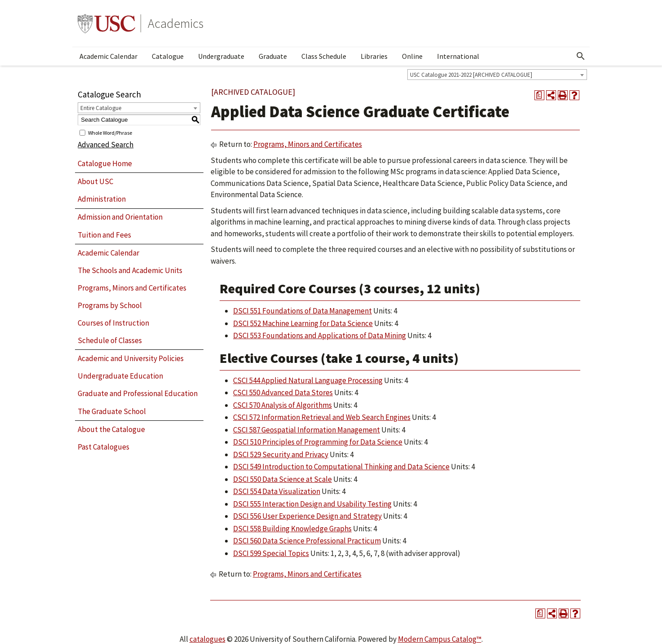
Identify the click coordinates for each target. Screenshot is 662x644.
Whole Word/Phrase (110, 132)
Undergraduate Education (120, 376)
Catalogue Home (105, 163)
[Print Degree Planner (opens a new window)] (539, 95)
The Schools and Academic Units (130, 270)
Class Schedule (324, 56)
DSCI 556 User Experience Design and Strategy (307, 516)
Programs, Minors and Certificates (132, 288)
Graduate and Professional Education (138, 393)
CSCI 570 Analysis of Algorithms (282, 405)
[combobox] (497, 75)
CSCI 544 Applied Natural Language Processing (308, 380)
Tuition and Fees (104, 235)
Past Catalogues (104, 447)
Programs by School (110, 305)
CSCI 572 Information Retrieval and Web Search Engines (322, 417)
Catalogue (168, 56)
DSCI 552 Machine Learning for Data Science (303, 323)
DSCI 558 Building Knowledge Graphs (292, 529)
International (458, 56)
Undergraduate (221, 56)
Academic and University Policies (131, 358)
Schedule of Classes (110, 340)
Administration (102, 199)
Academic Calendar (108, 56)
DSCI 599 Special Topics (271, 553)
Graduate (273, 56)
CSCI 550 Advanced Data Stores (283, 393)
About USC (95, 181)
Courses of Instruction (113, 323)
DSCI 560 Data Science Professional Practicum (307, 541)
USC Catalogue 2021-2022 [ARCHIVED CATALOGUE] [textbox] (471, 75)
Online (412, 56)
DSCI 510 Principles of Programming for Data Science (318, 442)
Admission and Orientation (120, 217)
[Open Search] (581, 56)
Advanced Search (106, 145)
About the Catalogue (111, 429)
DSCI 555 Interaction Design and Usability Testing (312, 504)
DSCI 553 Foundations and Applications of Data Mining (320, 335)
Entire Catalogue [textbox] (101, 108)
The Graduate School (112, 411)
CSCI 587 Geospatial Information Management (307, 430)
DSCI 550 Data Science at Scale (282, 479)
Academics (176, 23)
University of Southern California (106, 23)
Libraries (374, 56)
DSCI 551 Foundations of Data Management (302, 311)
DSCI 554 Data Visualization (277, 491)
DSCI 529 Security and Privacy (281, 454)
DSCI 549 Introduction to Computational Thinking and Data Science (341, 467)
